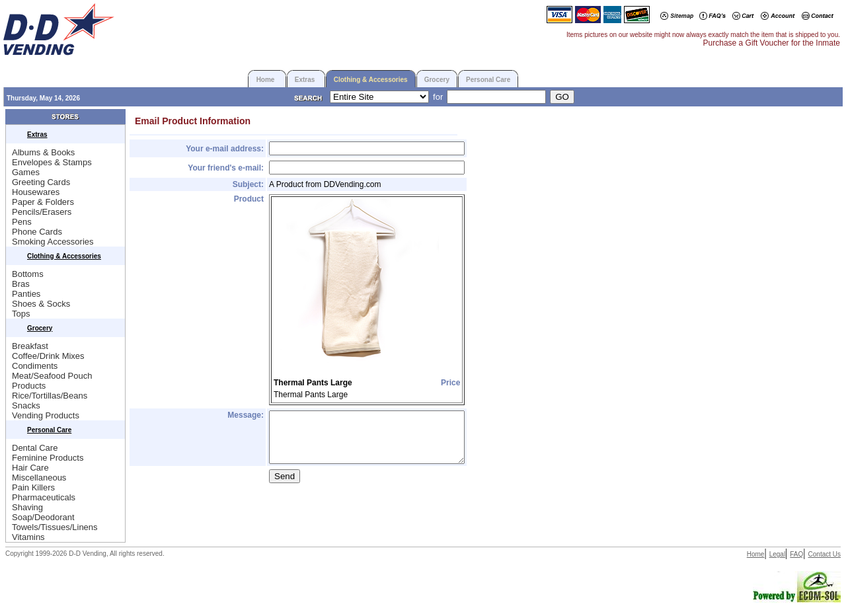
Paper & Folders (43, 202)
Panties (26, 294)
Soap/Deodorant (43, 517)
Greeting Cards (41, 182)
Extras (305, 80)
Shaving (27, 507)
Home (266, 80)
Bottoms (28, 274)
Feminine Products (48, 458)
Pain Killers (33, 487)
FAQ (796, 554)
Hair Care (30, 468)
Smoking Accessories (53, 242)
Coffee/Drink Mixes (48, 356)
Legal (777, 554)
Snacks (26, 405)
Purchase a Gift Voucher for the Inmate (772, 43)
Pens (22, 222)
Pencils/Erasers (42, 212)
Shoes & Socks (41, 304)
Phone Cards (37, 232)
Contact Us (825, 554)
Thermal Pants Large (313, 383)
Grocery (437, 80)
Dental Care (35, 448)
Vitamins (28, 537)
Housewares (36, 192)
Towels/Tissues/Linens (55, 527)
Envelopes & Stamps (52, 162)
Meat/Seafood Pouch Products (52, 381)
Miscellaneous (39, 478)
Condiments (35, 366)
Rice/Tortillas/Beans (50, 396)
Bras (21, 284)
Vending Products (46, 415)
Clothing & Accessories (371, 80)
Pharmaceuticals (44, 497)
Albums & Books (43, 152)
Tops (21, 314)
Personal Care (488, 80)
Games (26, 172)
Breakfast (30, 346)
